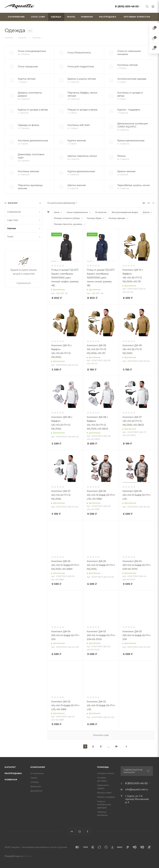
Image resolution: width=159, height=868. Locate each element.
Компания (38, 767)
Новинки (11, 780)
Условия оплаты (106, 773)
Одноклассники (87, 831)
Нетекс (27, 856)
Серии (34, 778)
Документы (36, 791)
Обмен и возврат (106, 797)
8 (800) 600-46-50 (127, 6)
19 (116, 746)
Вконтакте (72, 831)
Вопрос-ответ (104, 793)
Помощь (103, 767)
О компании (37, 773)
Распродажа (13, 773)
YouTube (80, 831)
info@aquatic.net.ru (137, 789)
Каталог (10, 767)
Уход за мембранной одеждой (104, 804)
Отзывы (34, 782)
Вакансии (36, 786)
